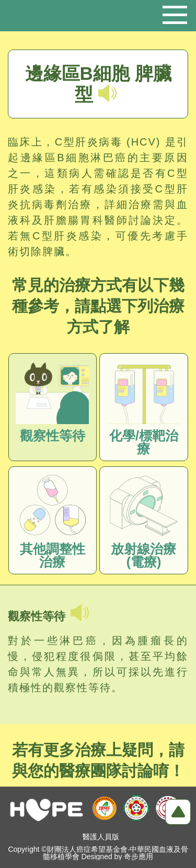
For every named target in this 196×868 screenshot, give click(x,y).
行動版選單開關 (174, 11)
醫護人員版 (101, 837)
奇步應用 (139, 857)
